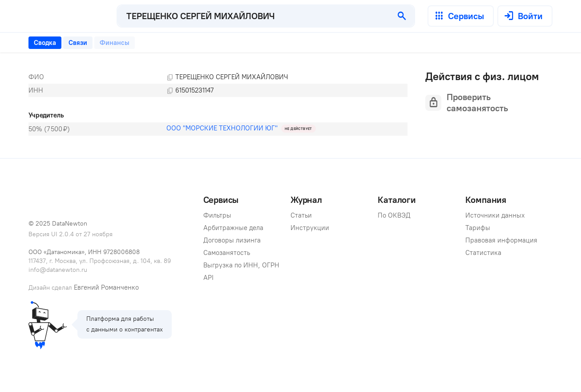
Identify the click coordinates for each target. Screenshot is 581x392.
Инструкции (310, 228)
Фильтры (217, 215)
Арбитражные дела (233, 228)
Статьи (301, 215)
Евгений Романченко (106, 287)
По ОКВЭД (394, 215)
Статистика (483, 253)
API (208, 278)
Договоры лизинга (232, 240)
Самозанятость (227, 253)
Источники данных (495, 215)
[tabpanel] (218, 103)
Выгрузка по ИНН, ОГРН (241, 265)
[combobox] (254, 16)
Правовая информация (501, 240)
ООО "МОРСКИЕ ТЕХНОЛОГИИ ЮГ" (222, 128)
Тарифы (478, 228)
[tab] (45, 43)
